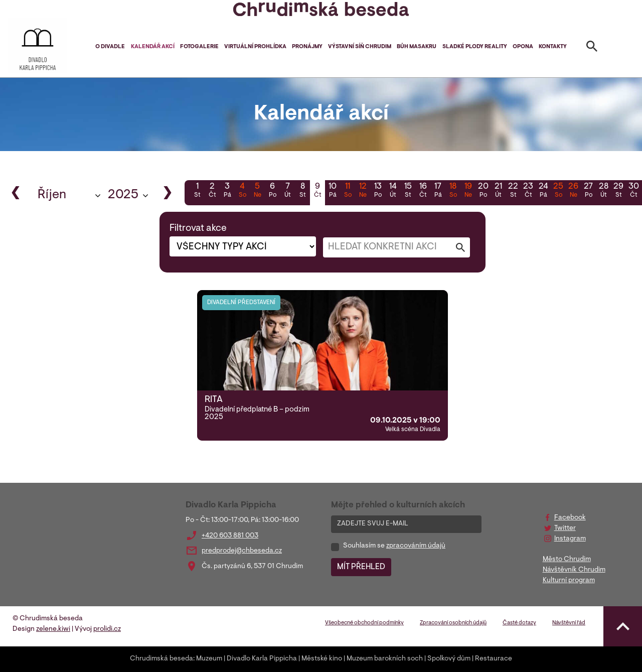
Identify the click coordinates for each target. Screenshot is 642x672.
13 (378, 191)
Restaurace (494, 659)
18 (453, 191)
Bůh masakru (417, 47)
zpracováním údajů (416, 546)
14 (393, 191)
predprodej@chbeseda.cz (242, 551)
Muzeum (209, 659)
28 (603, 191)
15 (408, 191)
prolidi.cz (107, 629)
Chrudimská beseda (162, 659)
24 (543, 191)
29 (618, 191)
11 (348, 191)
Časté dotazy (519, 623)
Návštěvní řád (569, 623)
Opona (523, 47)
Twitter (565, 528)
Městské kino (322, 659)
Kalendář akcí (153, 47)
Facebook (570, 518)
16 (423, 191)
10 (333, 191)
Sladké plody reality (475, 47)
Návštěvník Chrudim (574, 570)
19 (468, 191)
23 (528, 191)
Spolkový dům (449, 659)
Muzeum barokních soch (385, 659)
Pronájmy (307, 47)
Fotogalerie (199, 47)
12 (363, 191)
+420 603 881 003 (230, 536)
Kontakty (553, 47)
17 (438, 191)
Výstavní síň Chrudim (360, 47)
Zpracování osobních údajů (453, 623)
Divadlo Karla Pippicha (262, 659)
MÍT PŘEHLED (361, 567)
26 (573, 191)
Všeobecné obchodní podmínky (364, 623)
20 (483, 191)
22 (513, 191)
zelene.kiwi (53, 629)
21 (498, 191)
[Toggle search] (592, 48)
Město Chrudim (567, 560)
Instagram (570, 539)
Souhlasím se (394, 546)
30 (633, 191)
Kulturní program (569, 581)
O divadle (110, 47)
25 (558, 191)
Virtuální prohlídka (255, 47)
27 (588, 191)
